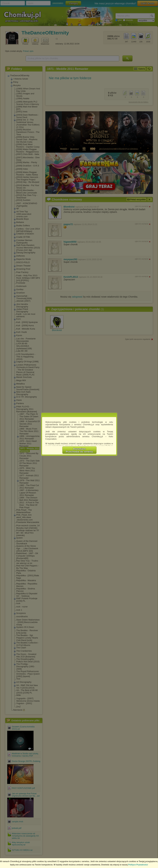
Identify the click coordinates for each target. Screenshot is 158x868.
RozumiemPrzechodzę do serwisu (79, 450)
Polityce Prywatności (138, 865)
